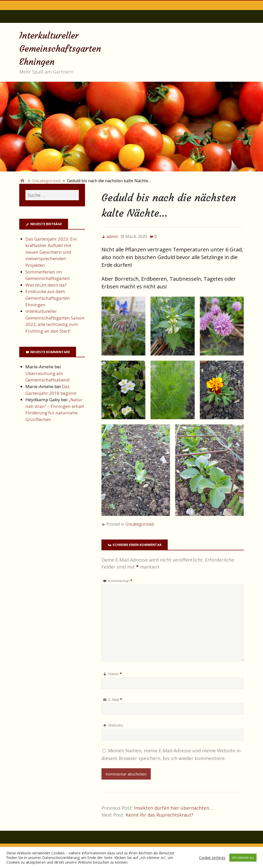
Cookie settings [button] (212, 857)
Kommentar (120, 581)
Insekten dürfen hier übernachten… (173, 808)
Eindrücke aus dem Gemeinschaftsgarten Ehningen (48, 298)
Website (116, 725)
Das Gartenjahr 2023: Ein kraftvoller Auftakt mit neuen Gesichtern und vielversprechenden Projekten (51, 252)
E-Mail (115, 699)
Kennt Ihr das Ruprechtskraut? (159, 815)
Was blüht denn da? (46, 285)
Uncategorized (139, 524)
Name (115, 674)
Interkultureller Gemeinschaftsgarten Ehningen (60, 49)
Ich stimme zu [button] (243, 857)
